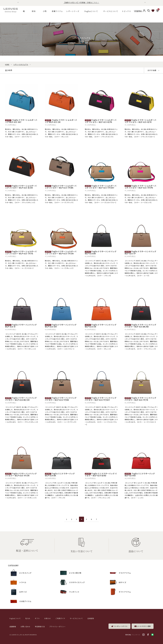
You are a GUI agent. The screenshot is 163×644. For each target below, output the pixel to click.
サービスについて (76, 618)
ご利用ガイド (60, 618)
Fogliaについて (91, 11)
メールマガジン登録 (144, 626)
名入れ (28, 618)
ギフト (37, 618)
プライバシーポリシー (57, 627)
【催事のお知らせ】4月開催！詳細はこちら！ (81, 2)
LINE (152, 635)
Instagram (143, 635)
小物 (45, 11)
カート (157, 11)
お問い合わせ (25, 627)
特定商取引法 (40, 627)
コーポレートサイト (121, 626)
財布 (34, 11)
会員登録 (137, 11)
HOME (7, 64)
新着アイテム (57, 11)
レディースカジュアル (21, 64)
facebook (148, 635)
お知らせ (48, 618)
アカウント (144, 11)
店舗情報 (13, 627)
